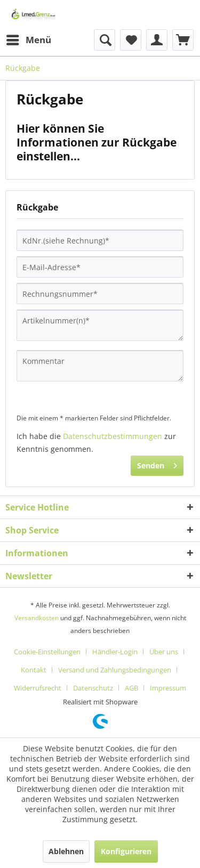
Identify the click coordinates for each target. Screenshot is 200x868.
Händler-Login (115, 652)
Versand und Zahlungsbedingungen (115, 670)
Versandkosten (37, 618)
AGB (131, 688)
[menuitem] (28, 40)
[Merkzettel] (131, 40)
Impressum (168, 688)
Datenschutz (93, 688)
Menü (29, 39)
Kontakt (34, 670)
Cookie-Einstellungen (47, 652)
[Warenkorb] (183, 40)
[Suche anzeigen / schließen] (105, 40)
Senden (157, 464)
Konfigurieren (126, 851)
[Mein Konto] (157, 40)
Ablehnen (66, 851)
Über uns (164, 652)
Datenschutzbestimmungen (113, 436)
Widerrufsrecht (38, 688)
